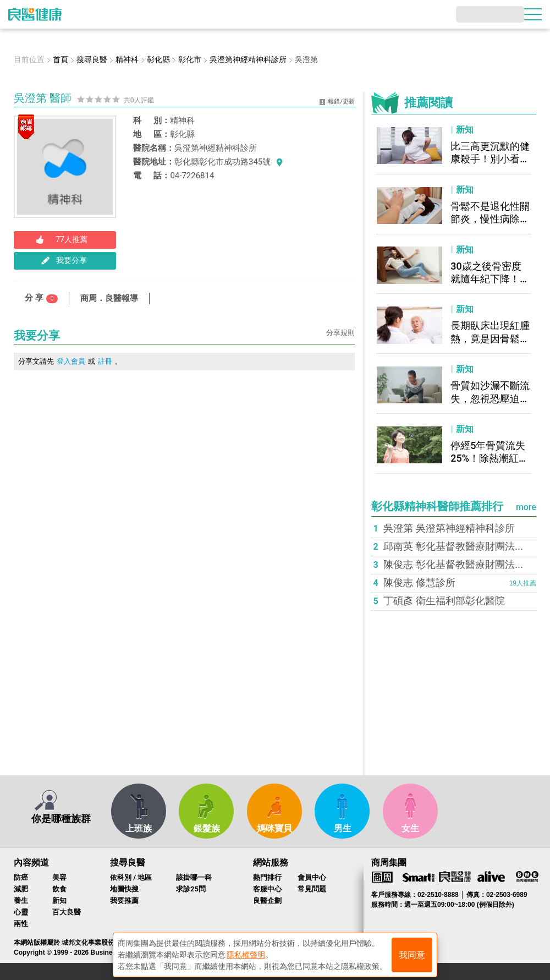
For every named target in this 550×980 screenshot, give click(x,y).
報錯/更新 (341, 102)
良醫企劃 (267, 900)
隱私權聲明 (246, 953)
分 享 (41, 298)
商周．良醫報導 (109, 298)
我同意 (412, 953)
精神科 (182, 121)
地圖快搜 (124, 889)
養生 (21, 900)
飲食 (59, 889)
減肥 (21, 889)
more (526, 507)
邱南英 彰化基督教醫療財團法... (453, 546)
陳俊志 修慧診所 (419, 583)
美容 (59, 877)
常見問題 (312, 889)
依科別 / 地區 (131, 877)
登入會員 (71, 361)
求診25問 (191, 889)
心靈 (21, 912)
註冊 (105, 361)
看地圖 (279, 162)
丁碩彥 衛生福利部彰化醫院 (444, 601)
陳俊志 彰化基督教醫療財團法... (453, 565)
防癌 (21, 877)
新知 (59, 900)
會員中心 (312, 877)
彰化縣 (182, 134)
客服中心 (267, 889)
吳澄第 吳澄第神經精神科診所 (449, 528)
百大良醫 (67, 912)
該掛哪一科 (194, 877)
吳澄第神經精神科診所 (216, 148)
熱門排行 (267, 877)
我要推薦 (124, 900)
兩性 (21, 924)
